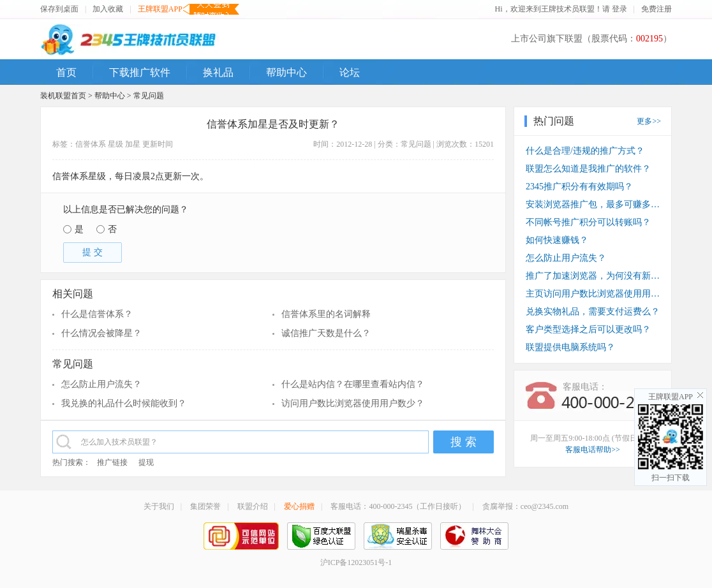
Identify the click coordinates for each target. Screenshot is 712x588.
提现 (146, 462)
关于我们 (159, 506)
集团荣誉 (205, 506)
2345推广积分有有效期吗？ (579, 187)
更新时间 (158, 144)
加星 (133, 144)
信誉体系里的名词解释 (326, 314)
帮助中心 (110, 96)
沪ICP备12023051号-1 (356, 562)
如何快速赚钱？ (557, 240)
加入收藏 (108, 9)
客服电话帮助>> (593, 450)
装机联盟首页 (63, 96)
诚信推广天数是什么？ (326, 333)
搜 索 (464, 442)
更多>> (649, 121)
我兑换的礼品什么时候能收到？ (124, 403)
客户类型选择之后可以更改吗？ (588, 329)
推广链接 (112, 462)
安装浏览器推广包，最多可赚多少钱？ (593, 204)
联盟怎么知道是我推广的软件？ (588, 169)
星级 (115, 144)
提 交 (93, 252)
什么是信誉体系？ (97, 314)
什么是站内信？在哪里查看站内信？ (353, 384)
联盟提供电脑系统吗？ (570, 347)
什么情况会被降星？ (101, 333)
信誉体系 (91, 144)
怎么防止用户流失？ (101, 384)
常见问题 (149, 96)
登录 (619, 9)
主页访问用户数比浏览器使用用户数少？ (593, 294)
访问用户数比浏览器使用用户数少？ (353, 403)
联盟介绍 (253, 506)
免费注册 (656, 9)
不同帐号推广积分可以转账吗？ (588, 222)
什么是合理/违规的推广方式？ (585, 151)
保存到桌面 (59, 9)
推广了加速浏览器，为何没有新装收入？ (593, 276)
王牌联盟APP (160, 9)
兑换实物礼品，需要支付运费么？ (593, 312)
